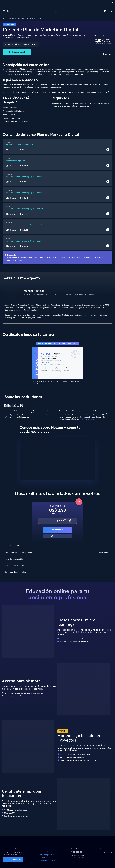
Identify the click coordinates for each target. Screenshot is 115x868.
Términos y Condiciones (47, 852)
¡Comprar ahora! (57, 530)
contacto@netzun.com (77, 856)
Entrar (110, 11)
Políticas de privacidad (47, 855)
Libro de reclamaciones (47, 860)
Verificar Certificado (13, 860)
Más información (87, 419)
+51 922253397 (77, 858)
